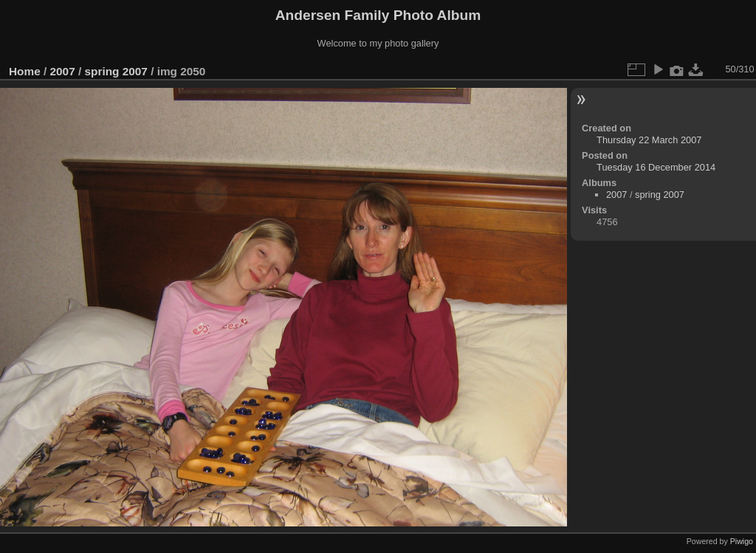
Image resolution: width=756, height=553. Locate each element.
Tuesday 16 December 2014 (656, 167)
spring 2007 (116, 71)
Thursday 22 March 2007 (649, 140)
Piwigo (742, 541)
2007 (63, 71)
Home (25, 71)
